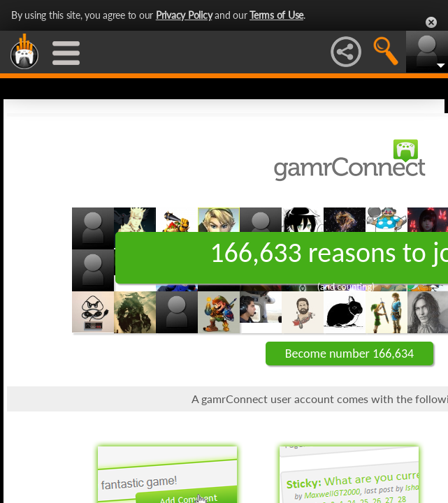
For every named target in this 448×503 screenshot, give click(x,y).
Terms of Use (276, 15)
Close (431, 22)
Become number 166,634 (349, 353)
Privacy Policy (184, 15)
